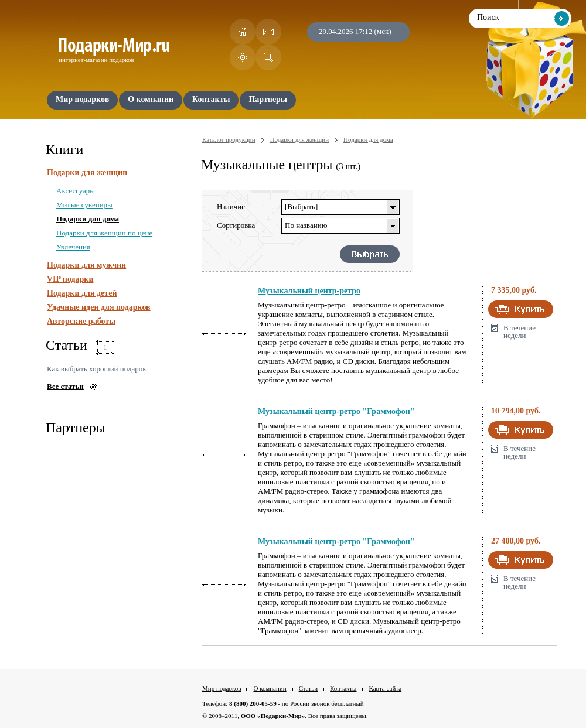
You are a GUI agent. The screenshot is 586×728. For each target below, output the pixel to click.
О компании (270, 688)
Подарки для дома (88, 219)
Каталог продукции (229, 139)
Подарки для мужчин (86, 265)
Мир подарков (222, 688)
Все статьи (65, 386)
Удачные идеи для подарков (99, 307)
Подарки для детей (82, 293)
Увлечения (73, 247)
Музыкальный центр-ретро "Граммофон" (336, 411)
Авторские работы (81, 321)
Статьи (308, 688)
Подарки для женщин (87, 172)
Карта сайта (385, 688)
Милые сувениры (84, 205)
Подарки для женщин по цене (104, 233)
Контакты (343, 688)
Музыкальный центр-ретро (309, 291)
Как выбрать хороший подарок (97, 369)
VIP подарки (70, 279)
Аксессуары (76, 191)
